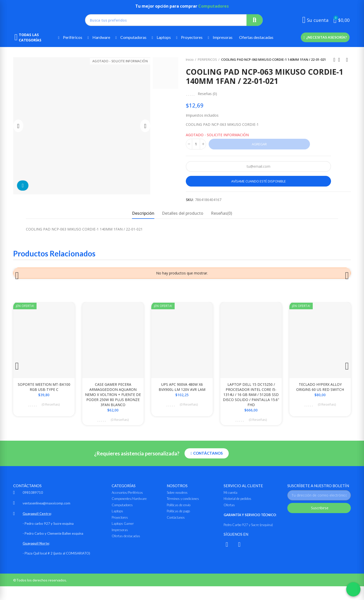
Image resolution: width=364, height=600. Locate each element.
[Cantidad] (196, 144)
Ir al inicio (341, 60)
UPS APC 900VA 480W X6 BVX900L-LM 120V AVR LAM (182, 392)
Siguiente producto (347, 60)
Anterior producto (334, 60)
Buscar (255, 20)
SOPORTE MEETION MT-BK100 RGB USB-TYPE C (44, 392)
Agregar (259, 144)
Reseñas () (207, 94)
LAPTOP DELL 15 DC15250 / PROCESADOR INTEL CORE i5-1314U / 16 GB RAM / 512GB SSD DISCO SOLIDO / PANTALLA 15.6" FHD (251, 400)
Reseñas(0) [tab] (221, 213)
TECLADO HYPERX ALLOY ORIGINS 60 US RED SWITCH (320, 392)
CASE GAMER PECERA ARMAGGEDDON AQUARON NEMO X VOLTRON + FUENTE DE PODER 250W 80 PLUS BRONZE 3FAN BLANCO (113, 400)
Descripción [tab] (143, 213)
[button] (325, 37)
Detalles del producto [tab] (183, 213)
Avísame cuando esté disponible (259, 181)
